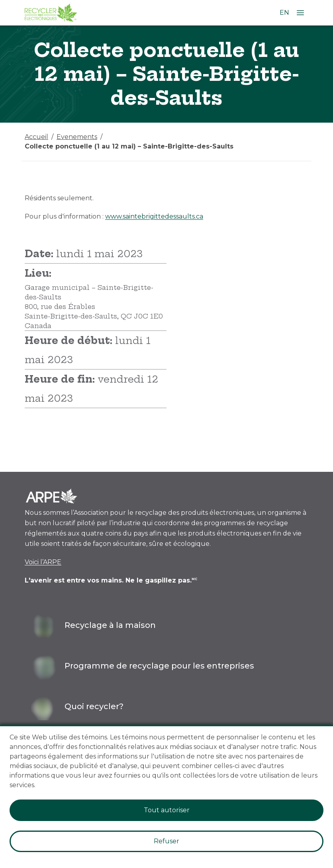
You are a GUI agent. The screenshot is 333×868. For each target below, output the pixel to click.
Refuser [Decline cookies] (166, 841)
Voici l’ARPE (43, 562)
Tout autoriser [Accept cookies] (167, 810)
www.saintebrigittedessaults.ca (154, 216)
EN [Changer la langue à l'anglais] (284, 13)
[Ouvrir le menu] (300, 13)
